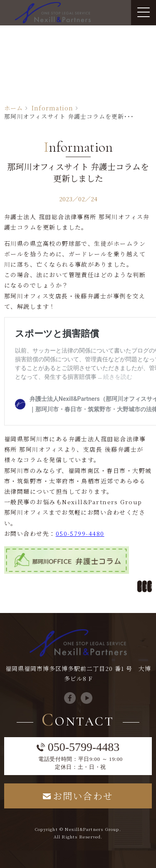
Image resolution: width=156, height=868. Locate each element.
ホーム (14, 108)
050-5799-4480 (80, 533)
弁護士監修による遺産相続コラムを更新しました (142, 586)
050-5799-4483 (84, 747)
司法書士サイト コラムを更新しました (152, 586)
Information (52, 108)
